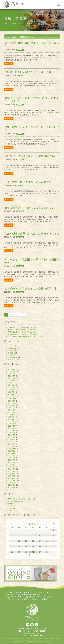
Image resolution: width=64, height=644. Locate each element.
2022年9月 (12, 455)
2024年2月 (12, 417)
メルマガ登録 (13, 510)
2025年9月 (12, 374)
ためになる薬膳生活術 (16, 501)
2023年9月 (12, 428)
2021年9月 (12, 483)
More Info (9, 63)
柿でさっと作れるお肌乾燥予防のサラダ (22, 330)
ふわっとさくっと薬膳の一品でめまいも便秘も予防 (32, 261)
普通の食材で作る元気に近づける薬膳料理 (23, 334)
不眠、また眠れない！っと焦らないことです (23, 332)
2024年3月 (12, 415)
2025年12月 (12, 371)
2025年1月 (12, 392)
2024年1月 (12, 419)
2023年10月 (12, 426)
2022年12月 (12, 449)
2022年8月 (12, 458)
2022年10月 (12, 453)
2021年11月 (12, 478)
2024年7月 (12, 405)
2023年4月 (12, 440)
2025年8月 (12, 376)
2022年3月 (12, 469)
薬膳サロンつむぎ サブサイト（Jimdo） (22, 499)
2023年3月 (12, 442)
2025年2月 (12, 390)
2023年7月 (12, 433)
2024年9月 (12, 401)
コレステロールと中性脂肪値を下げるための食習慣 (26, 337)
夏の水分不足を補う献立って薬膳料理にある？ (32, 156)
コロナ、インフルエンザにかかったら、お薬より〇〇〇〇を (32, 99)
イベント (11, 346)
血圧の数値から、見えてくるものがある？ (29, 208)
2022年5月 (12, 464)
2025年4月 (12, 385)
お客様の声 (12, 348)
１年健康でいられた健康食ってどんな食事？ (23, 327)
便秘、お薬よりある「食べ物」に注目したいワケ (32, 128)
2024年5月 (12, 410)
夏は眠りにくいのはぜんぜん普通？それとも (30, 72)
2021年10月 (12, 480)
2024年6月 (12, 408)
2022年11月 (12, 451)
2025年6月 (12, 381)
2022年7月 (12, 460)
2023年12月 (12, 421)
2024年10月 (12, 399)
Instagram (12, 508)
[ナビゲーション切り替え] (58, 5)
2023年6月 (12, 435)
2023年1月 (12, 446)
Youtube (11, 504)
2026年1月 (12, 369)
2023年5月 (12, 437)
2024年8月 (12, 403)
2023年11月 (12, 424)
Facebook (12, 506)
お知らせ (11, 351)
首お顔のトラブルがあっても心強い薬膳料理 (30, 288)
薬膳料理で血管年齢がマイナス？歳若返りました (32, 44)
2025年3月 (12, 387)
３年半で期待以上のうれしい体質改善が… (29, 182)
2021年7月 (12, 487)
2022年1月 (12, 474)
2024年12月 (12, 394)
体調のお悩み (20, 50)
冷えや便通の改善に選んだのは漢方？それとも (32, 233)
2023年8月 (12, 430)
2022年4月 (12, 467)
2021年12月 (12, 476)
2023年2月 (12, 444)
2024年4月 (12, 412)
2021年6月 (12, 489)
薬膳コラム (12, 360)
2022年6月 (12, 462)
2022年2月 (12, 471)
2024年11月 (12, 396)
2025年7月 (12, 378)
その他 (10, 355)
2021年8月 (12, 485)
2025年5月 (12, 383)
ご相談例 (11, 353)
